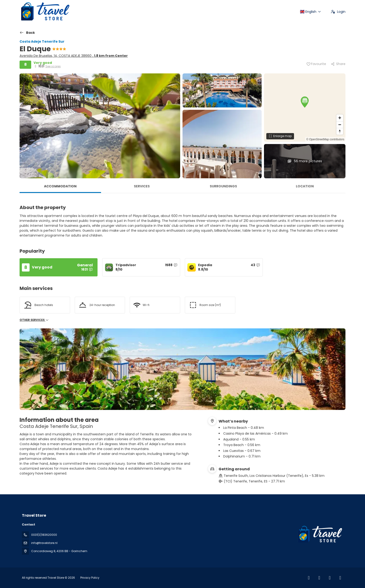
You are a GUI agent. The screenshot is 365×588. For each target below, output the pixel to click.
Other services (34, 320)
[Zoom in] (340, 118)
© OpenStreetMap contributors (325, 139)
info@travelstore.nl (44, 543)
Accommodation (60, 186)
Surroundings (223, 186)
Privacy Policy (90, 578)
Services (142, 186)
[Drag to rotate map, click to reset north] (340, 131)
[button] (305, 102)
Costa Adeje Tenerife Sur (42, 41)
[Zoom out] (340, 125)
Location (305, 186)
